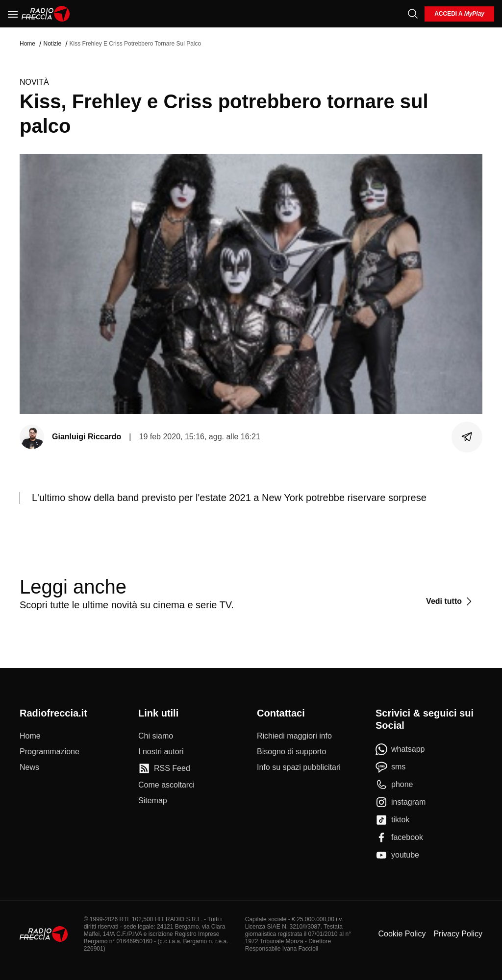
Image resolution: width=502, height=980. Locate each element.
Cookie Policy (402, 934)
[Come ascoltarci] (166, 785)
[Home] (46, 14)
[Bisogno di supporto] (291, 752)
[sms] (390, 767)
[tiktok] (392, 820)
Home (27, 44)
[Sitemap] (153, 801)
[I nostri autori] (161, 752)
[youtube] (397, 855)
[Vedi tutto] (450, 601)
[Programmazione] (50, 752)
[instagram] (401, 802)
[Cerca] (413, 14)
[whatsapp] (400, 749)
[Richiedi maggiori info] (294, 736)
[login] (459, 14)
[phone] (394, 785)
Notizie (52, 44)
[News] (29, 767)
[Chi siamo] (156, 736)
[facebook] (399, 837)
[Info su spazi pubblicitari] (299, 767)
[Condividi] (467, 437)
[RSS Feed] (164, 768)
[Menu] (13, 14)
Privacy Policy (458, 934)
